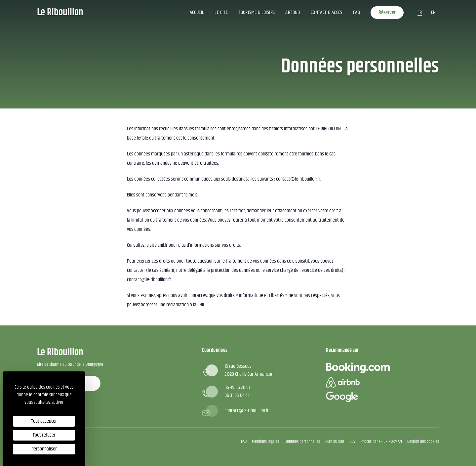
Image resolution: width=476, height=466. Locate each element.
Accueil (197, 12)
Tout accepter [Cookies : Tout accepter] (44, 421)
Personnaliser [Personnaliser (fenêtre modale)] (44, 449)
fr (420, 12)
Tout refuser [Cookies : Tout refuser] (44, 435)
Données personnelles (302, 442)
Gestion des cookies (423, 442)
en (433, 12)
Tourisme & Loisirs (257, 12)
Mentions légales (266, 442)
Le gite (221, 12)
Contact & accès (327, 12)
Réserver (387, 13)
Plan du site (335, 442)
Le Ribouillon (60, 13)
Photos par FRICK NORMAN (381, 442)
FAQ (357, 12)
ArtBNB (293, 12)
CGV (352, 442)
